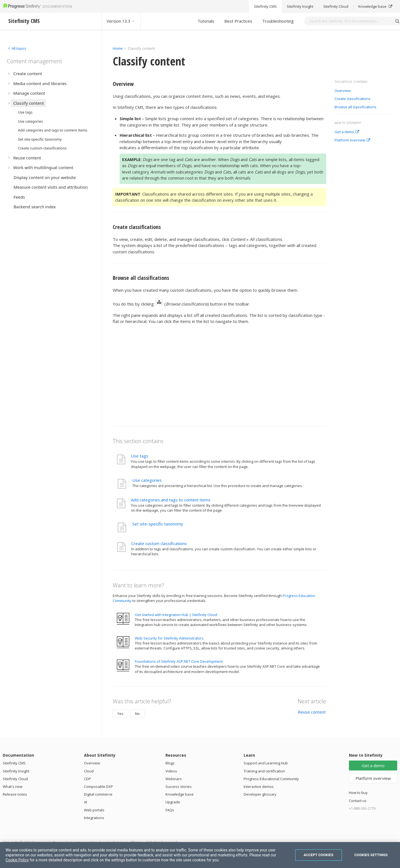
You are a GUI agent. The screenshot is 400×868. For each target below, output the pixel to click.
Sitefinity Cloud (15, 779)
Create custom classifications (159, 543)
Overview (343, 91)
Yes (120, 714)
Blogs (170, 763)
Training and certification (264, 771)
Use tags (140, 456)
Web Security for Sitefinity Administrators (169, 638)
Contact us (358, 801)
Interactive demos (259, 787)
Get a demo (347, 132)
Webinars (174, 779)
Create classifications (352, 99)
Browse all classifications (356, 107)
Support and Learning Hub (266, 763)
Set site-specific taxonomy (158, 524)
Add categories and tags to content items (171, 500)
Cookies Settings (371, 855)
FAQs (170, 810)
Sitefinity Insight (16, 771)
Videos (171, 771)
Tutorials (206, 21)
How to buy (358, 793)
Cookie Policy (17, 860)
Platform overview (352, 140)
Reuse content (312, 712)
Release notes (15, 794)
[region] (200, 855)
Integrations (94, 818)
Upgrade (173, 802)
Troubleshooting (278, 21)
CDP (87, 779)
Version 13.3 (121, 21)
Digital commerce (98, 794)
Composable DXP (98, 787)
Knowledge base (180, 794)
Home (118, 48)
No (137, 714)
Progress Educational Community (271, 779)
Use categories (147, 480)
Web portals (94, 810)
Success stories (179, 787)
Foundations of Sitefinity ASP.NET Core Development (179, 661)
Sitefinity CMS (14, 763)
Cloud (89, 771)
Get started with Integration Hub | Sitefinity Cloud (176, 615)
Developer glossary (260, 794)
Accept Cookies (319, 855)
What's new (13, 787)
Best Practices (238, 21)
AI (85, 802)
